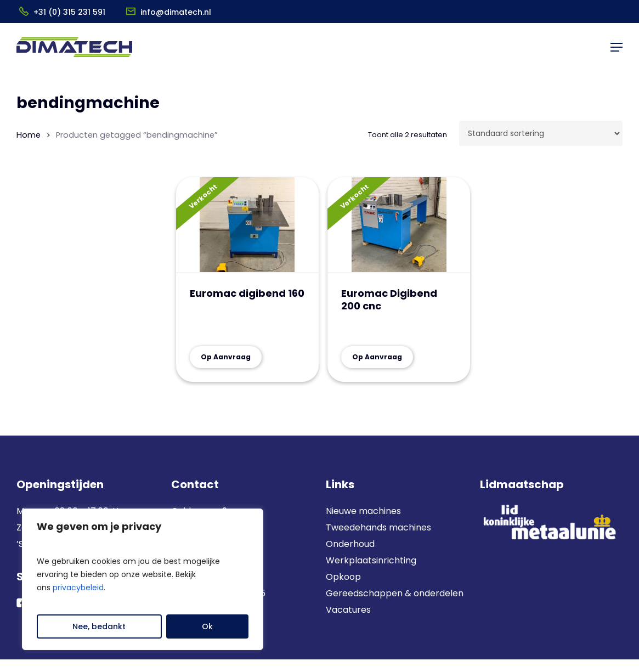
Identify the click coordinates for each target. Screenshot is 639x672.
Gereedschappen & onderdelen (395, 593)
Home (29, 135)
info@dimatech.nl (176, 12)
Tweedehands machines (378, 527)
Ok (207, 626)
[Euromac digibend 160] (247, 225)
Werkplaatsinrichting (371, 560)
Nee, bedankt (99, 626)
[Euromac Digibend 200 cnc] (399, 225)
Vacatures (348, 610)
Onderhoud (350, 544)
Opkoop (343, 577)
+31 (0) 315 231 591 (69, 12)
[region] (143, 579)
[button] (617, 47)
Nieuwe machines (364, 511)
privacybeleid (78, 588)
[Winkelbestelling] (541, 133)
